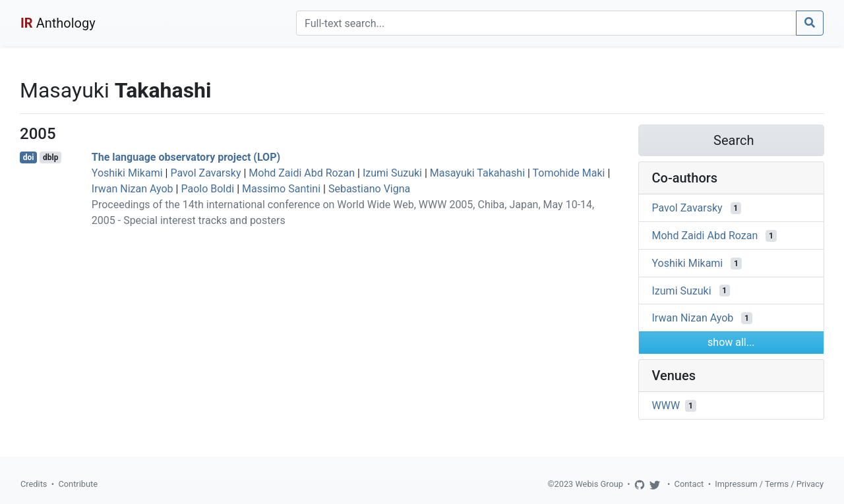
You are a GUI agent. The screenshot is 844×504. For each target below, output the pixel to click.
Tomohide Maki (569, 173)
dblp (50, 157)
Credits (34, 484)
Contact (689, 484)
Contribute (78, 484)
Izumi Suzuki (392, 173)
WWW (666, 406)
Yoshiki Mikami (127, 173)
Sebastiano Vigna (369, 189)
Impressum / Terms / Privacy (769, 484)
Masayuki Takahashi (477, 173)
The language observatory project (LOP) (186, 157)
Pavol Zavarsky (205, 173)
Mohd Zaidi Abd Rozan (302, 173)
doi (29, 157)
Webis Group (599, 484)
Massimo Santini (281, 189)
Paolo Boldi (207, 189)
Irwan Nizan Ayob (133, 189)
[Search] (546, 23)
